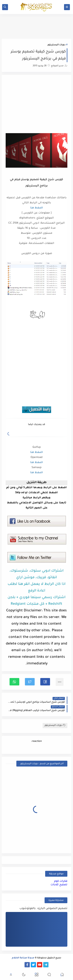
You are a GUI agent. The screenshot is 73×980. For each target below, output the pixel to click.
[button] (45, 682)
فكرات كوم (61, 881)
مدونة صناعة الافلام (23, 958)
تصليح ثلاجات (59, 885)
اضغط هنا (36, 208)
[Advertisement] (37, 104)
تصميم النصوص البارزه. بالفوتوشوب (43, 909)
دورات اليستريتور (56, 45)
